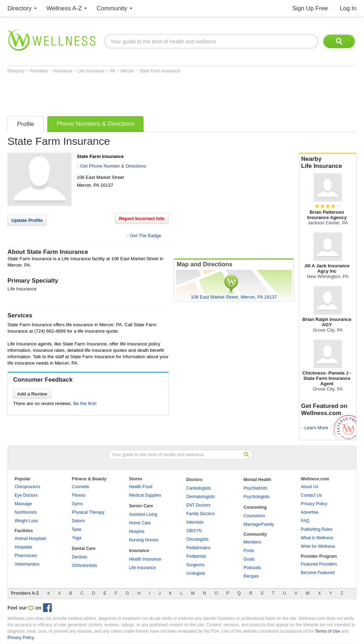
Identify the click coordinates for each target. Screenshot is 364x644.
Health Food (141, 487)
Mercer (128, 71)
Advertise (310, 512)
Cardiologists (199, 488)
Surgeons (195, 565)
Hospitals (23, 547)
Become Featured (318, 573)
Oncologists (197, 539)
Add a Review (32, 394)
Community (112, 8)
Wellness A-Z (64, 8)
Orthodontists (84, 566)
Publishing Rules (317, 529)
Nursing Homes (144, 540)
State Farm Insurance (160, 71)
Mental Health (257, 480)
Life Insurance (92, 71)
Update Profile (27, 220)
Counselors (254, 516)
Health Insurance (145, 559)
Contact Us (311, 495)
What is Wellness (317, 538)
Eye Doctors (26, 495)
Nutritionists (26, 512)
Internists (195, 522)
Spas (77, 529)
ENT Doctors (198, 505)
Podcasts (252, 568)
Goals (249, 559)
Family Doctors (200, 514)
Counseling (255, 507)
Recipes (251, 576)
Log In (348, 8)
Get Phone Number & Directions (113, 166)
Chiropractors (27, 487)
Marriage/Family (259, 524)
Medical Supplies (145, 495)
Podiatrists (196, 556)
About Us (309, 487)
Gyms (77, 504)
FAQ (305, 521)
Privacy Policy (314, 504)
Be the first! (85, 403)
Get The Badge (145, 236)
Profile (26, 124)
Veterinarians (27, 564)
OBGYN (194, 531)
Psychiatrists (255, 488)
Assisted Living (143, 514)
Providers (39, 71)
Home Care (140, 523)
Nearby (328, 163)
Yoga (77, 538)
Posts (249, 551)
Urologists (196, 573)
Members (252, 542)
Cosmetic (81, 487)
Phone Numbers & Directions (95, 124)
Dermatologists (200, 497)
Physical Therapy (88, 512)
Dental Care (84, 549)
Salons (78, 521)
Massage (23, 504)
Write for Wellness (318, 546)
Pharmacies (26, 556)
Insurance (64, 71)
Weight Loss (26, 521)
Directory (20, 8)
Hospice (137, 531)
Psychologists (256, 497)
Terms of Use (328, 631)
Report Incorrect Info (142, 219)
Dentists (79, 557)
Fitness (79, 495)
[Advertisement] (137, 93)
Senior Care (141, 506)
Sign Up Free (310, 8)
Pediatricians (199, 548)
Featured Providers (319, 564)
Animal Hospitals (30, 539)
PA (113, 71)
